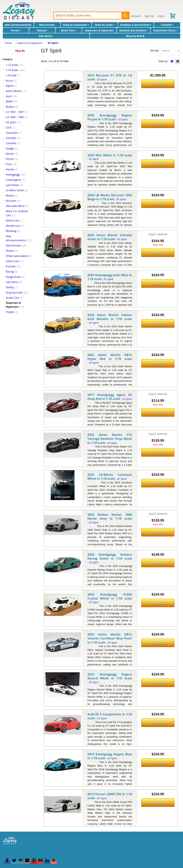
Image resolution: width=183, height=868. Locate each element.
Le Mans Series (15, 190)
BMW (9, 101)
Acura (9, 81)
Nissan (10, 251)
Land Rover (13, 185)
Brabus (10, 107)
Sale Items (46, 36)
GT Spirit (53, 43)
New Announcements (18, 25)
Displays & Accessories (136, 25)
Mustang (11, 231)
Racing (42, 30)
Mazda (10, 195)
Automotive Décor (165, 30)
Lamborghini (14, 180)
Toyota (10, 312)
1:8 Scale (11, 75)
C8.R (8, 128)
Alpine (10, 86)
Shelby (10, 287)
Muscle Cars (13, 226)
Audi (9, 96)
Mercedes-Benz (15, 206)
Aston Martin (14, 91)
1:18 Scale (12, 70)
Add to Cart (158, 84)
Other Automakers (17, 256)
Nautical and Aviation (133, 30)
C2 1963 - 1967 (15, 112)
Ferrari (16, 30)
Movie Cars (69, 30)
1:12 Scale (12, 65)
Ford (9, 164)
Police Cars (12, 261)
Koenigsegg (13, 175)
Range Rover (13, 277)
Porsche (11, 266)
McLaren (11, 201)
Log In (161, 16)
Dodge (10, 148)
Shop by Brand (135, 36)
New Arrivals (47, 25)
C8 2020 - (11, 122)
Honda (10, 169)
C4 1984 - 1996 (15, 117)
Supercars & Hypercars (99, 30)
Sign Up (149, 16)
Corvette (167, 25)
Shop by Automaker (76, 25)
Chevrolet (12, 133)
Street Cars (12, 298)
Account (136, 16)
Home (8, 43)
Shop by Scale (105, 25)
